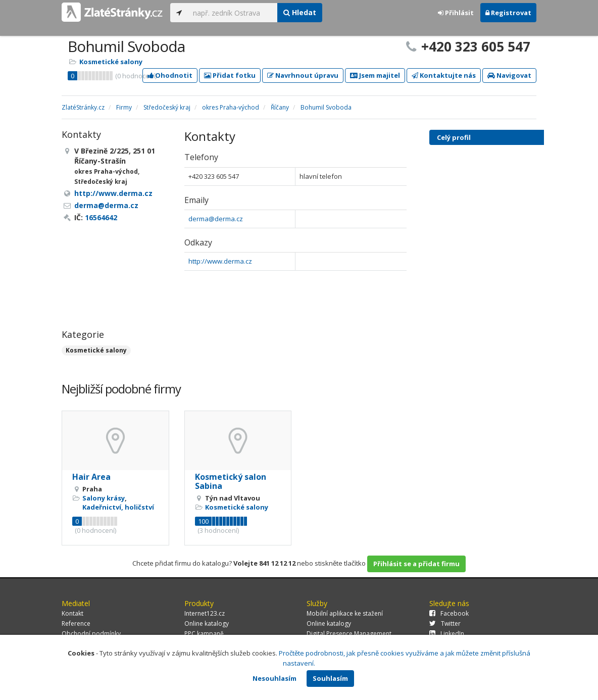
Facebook (449, 613)
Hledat (300, 12)
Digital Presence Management (349, 634)
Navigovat (509, 75)
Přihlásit (456, 13)
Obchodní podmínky (91, 634)
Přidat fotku (230, 75)
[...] (233, 13)
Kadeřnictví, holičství (118, 507)
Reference (76, 623)
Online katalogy (207, 623)
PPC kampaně (204, 634)
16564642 (101, 217)
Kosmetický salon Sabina (231, 481)
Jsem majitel (375, 75)
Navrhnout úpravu (303, 75)
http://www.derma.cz (220, 261)
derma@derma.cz (216, 219)
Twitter (445, 623)
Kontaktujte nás (444, 75)
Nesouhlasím (275, 678)
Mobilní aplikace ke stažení (345, 613)
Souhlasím (330, 678)
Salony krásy (104, 498)
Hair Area (91, 477)
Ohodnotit (170, 75)
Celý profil (454, 137)
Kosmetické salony (111, 62)
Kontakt (72, 613)
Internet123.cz (205, 613)
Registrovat (508, 13)
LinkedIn (447, 634)
